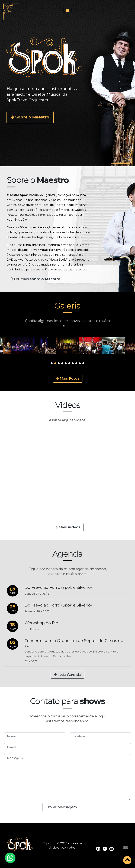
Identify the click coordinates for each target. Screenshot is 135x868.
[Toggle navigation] (67, 11)
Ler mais (35, 279)
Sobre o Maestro (30, 117)
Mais (68, 378)
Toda (67, 674)
